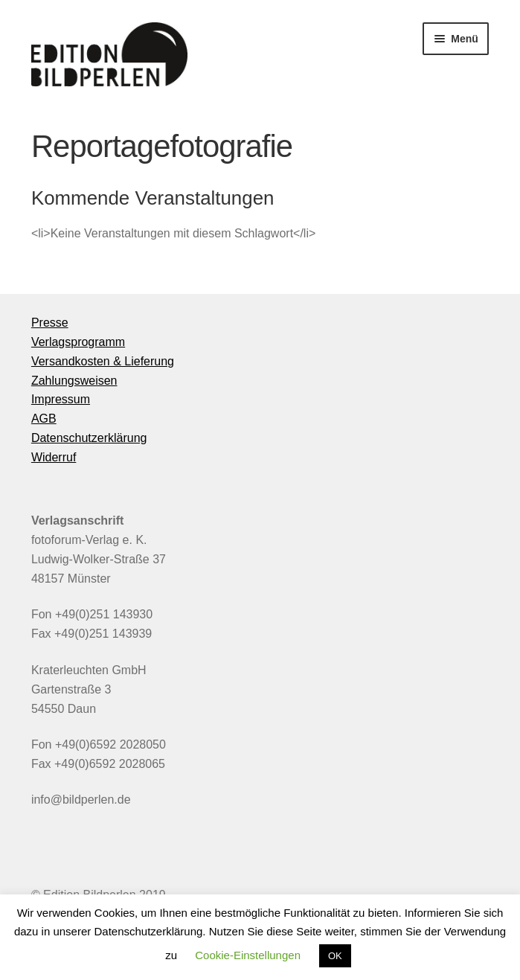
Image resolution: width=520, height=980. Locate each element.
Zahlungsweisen (74, 381)
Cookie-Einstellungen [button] (248, 955)
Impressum (61, 399)
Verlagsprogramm (78, 342)
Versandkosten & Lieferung (103, 361)
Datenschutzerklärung (89, 438)
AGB (44, 419)
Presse (50, 323)
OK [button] (335, 956)
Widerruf (54, 457)
